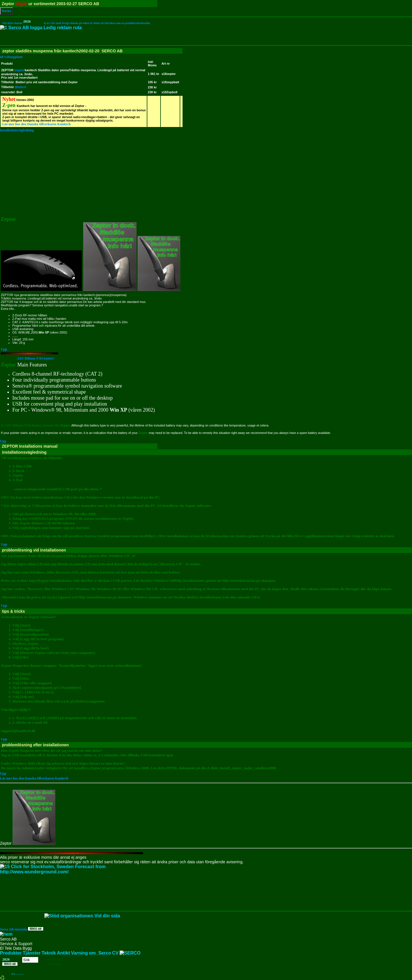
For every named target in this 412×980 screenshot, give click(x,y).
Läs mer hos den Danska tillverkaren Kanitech (36, 124)
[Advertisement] (206, 173)
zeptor (20, 70)
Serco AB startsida (22, 929)
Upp (4, 349)
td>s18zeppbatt (206, 64)
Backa (7, 11)
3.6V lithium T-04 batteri (27, 358)
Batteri (21, 87)
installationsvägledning (17, 130)
